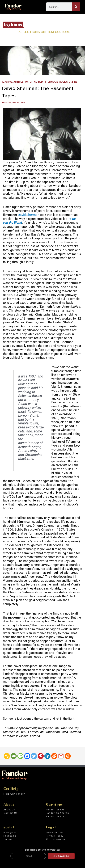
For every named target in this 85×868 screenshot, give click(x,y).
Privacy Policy (55, 836)
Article (18, 82)
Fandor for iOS (55, 810)
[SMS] (20, 756)
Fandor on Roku (56, 817)
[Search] (76, 7)
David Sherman (29, 215)
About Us (9, 810)
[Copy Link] (7, 756)
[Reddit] (54, 756)
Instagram (10, 833)
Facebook (10, 836)
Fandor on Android (58, 813)
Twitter (8, 839)
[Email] (14, 756)
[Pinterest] (41, 756)
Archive (7, 82)
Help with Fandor (14, 794)
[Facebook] (27, 756)
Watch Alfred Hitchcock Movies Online (51, 82)
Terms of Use (54, 833)
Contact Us (10, 813)
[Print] (68, 756)
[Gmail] (61, 756)
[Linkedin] (47, 756)
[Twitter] (34, 756)
